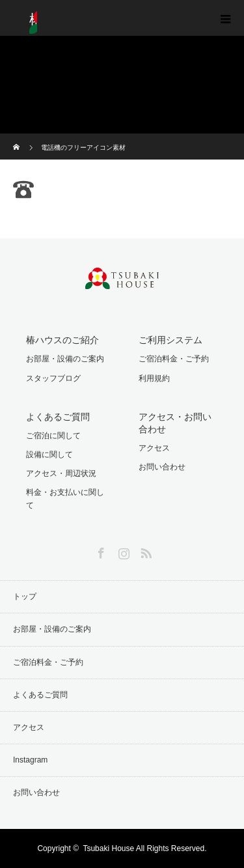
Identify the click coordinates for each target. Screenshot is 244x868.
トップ (25, 596)
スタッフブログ (53, 378)
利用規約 (154, 378)
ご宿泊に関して (53, 436)
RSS (144, 551)
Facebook (100, 551)
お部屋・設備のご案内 (65, 359)
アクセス (154, 448)
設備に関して (49, 455)
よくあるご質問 (40, 695)
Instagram (122, 551)
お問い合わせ (162, 467)
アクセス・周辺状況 (61, 473)
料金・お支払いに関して (65, 498)
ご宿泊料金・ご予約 (174, 359)
